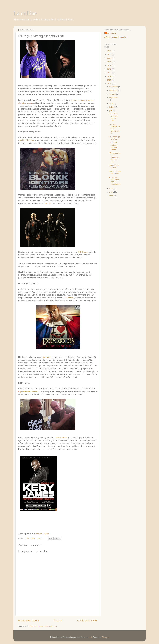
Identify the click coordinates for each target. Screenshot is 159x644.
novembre (114, 90)
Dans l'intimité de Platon (115, 172)
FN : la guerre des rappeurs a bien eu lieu (115, 157)
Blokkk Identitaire (27, 140)
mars (112, 196)
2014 (109, 84)
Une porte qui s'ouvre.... (115, 138)
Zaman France (42, 534)
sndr (90, 637)
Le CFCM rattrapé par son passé (113, 146)
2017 (109, 73)
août (112, 104)
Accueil (58, 620)
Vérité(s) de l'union (114, 167)
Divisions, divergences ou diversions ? (115, 129)
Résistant (68, 298)
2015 (109, 80)
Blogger (105, 637)
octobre (113, 94)
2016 (109, 76)
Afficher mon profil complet (115, 37)
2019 (109, 65)
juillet (112, 107)
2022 (109, 55)
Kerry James (61, 438)
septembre (114, 98)
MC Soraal (83, 252)
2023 (109, 51)
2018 (109, 69)
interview (47, 357)
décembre (114, 87)
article (48, 204)
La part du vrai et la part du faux (113, 117)
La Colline (112, 33)
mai (111, 188)
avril (111, 192)
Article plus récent (29, 620)
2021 (109, 58)
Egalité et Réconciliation (29, 391)
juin (111, 111)
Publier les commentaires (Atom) (43, 626)
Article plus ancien (87, 620)
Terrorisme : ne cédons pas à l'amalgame (115, 181)
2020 (109, 62)
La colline (25, 13)
